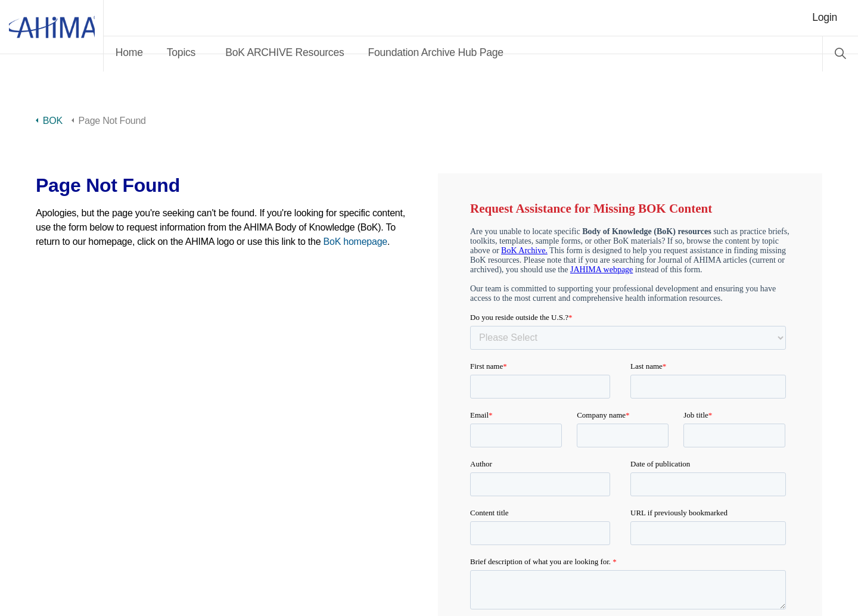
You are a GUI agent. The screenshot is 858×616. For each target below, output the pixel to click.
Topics (232, 52)
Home (181, 52)
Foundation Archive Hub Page (487, 52)
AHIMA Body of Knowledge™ (77, 36)
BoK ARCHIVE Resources (336, 52)
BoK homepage (355, 242)
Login (825, 17)
